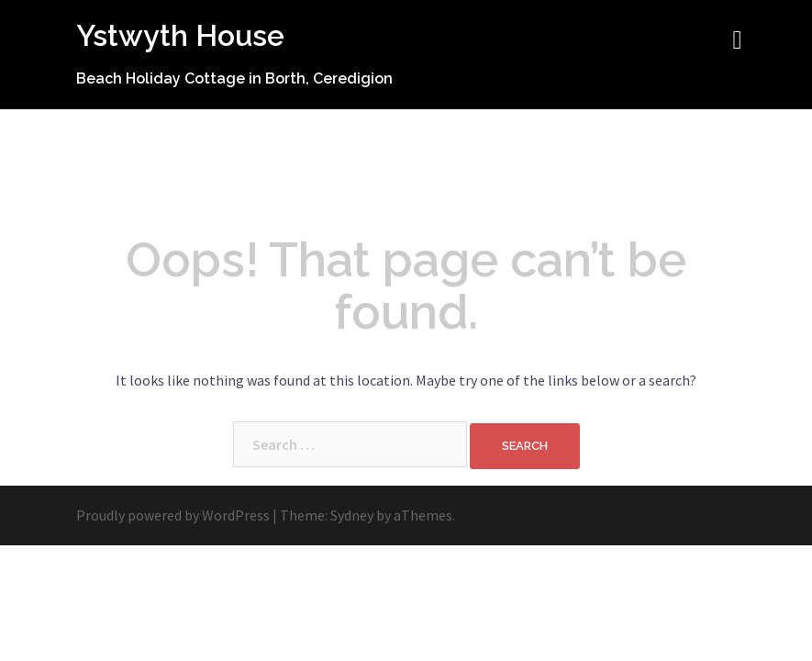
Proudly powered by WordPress (173, 515)
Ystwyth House (180, 35)
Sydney (352, 515)
